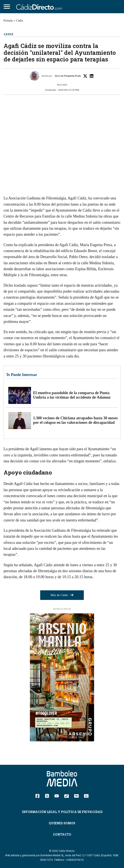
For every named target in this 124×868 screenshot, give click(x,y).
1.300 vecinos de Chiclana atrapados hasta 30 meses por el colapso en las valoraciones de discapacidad (75, 420)
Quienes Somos (62, 823)
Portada (8, 21)
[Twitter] (47, 795)
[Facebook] (38, 795)
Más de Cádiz (62, 595)
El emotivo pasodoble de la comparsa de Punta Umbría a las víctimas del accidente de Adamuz (72, 395)
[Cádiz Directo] (40, 7)
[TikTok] (66, 796)
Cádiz (20, 21)
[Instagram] (76, 796)
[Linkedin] (86, 796)
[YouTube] (57, 796)
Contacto (62, 834)
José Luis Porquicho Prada (68, 76)
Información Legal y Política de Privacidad (62, 812)
